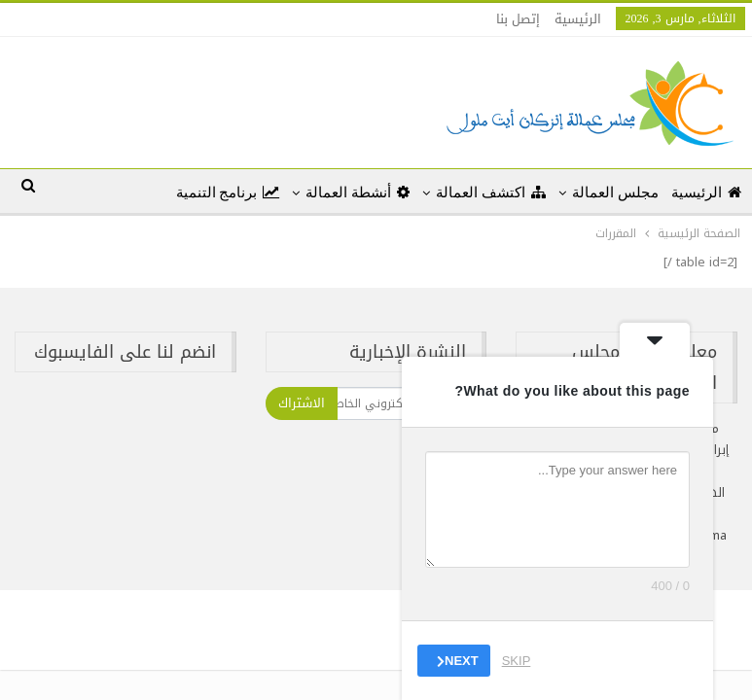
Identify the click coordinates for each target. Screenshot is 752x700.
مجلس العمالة (615, 192)
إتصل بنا (518, 19)
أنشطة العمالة (358, 192)
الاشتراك (302, 403)
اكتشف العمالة (491, 192)
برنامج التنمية (228, 192)
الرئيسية (578, 19)
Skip (517, 661)
